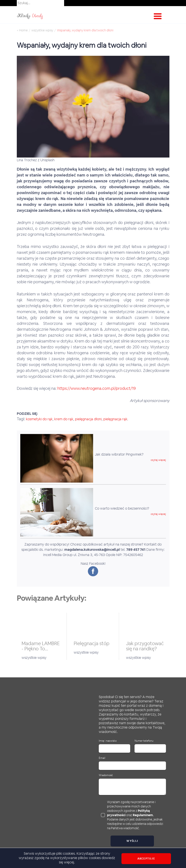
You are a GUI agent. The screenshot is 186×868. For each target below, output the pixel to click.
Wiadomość (106, 775)
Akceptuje (146, 859)
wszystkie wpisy (42, 30)
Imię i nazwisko (108, 741)
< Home (22, 30)
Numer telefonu (144, 741)
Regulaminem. (143, 815)
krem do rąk (64, 419)
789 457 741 (136, 550)
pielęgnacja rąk (115, 419)
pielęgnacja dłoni (88, 419)
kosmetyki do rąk (39, 419)
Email (102, 758)
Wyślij (132, 841)
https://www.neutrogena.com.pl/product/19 (96, 388)
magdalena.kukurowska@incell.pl (92, 550)
